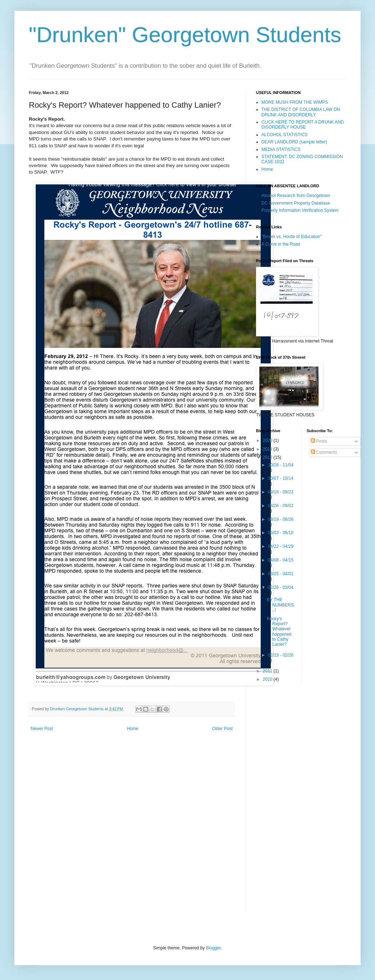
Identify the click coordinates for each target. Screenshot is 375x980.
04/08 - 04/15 (281, 560)
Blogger (213, 948)
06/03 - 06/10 (281, 533)
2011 (268, 671)
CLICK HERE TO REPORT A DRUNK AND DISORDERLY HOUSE (303, 125)
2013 (268, 449)
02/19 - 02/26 (281, 655)
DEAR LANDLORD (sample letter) (294, 142)
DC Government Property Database (296, 203)
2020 (268, 440)
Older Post (222, 729)
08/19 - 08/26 (281, 519)
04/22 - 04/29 (281, 546)
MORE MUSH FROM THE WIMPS (295, 102)
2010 (268, 679)
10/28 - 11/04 (281, 465)
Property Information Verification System (300, 210)
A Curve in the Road (281, 244)
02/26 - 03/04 (281, 587)
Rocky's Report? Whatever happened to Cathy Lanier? (279, 632)
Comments (324, 452)
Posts (319, 441)
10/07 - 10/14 (281, 478)
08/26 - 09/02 (281, 506)
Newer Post (42, 729)
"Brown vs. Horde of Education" (292, 237)
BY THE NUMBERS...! (281, 605)
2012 (268, 457)
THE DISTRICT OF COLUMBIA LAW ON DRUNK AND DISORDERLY (301, 112)
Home (133, 729)
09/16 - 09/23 (281, 492)
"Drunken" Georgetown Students (185, 35)
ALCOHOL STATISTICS (284, 135)
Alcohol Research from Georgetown (296, 196)
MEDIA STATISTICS (281, 149)
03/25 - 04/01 (281, 574)
